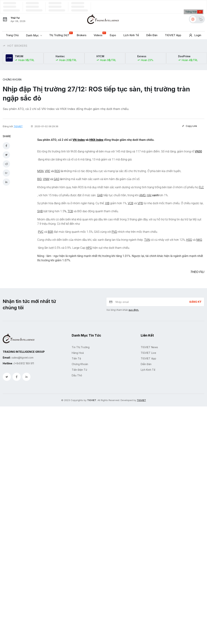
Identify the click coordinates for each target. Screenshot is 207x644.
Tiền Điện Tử (79, 369)
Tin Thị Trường (81, 346)
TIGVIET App (148, 358)
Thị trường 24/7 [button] (60, 34)
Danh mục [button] (33, 35)
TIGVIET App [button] (173, 35)
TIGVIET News (149, 346)
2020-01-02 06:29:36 (44, 126)
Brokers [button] (82, 35)
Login (195, 35)
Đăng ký (195, 301)
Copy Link (189, 126)
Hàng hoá (78, 352)
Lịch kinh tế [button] (131, 35)
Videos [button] (99, 34)
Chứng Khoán (12, 80)
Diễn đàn (146, 363)
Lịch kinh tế (148, 369)
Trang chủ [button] (12, 35)
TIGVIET (18, 126)
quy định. (134, 309)
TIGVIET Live (148, 352)
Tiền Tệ (76, 358)
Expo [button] (113, 35)
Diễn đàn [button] (152, 35)
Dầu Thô (77, 375)
